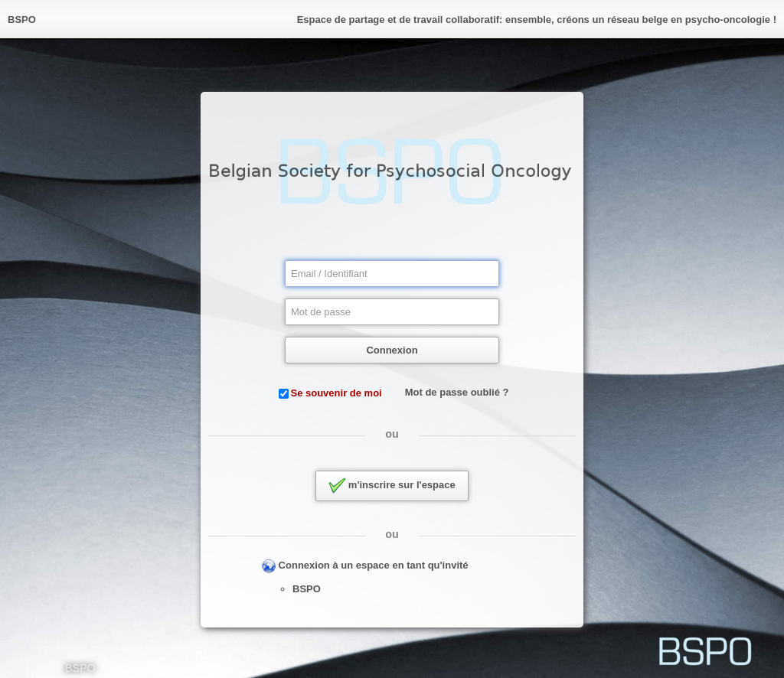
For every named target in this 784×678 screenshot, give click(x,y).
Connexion (392, 350)
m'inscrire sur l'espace (392, 486)
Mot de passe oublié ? (457, 392)
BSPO (307, 589)
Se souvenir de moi (336, 393)
